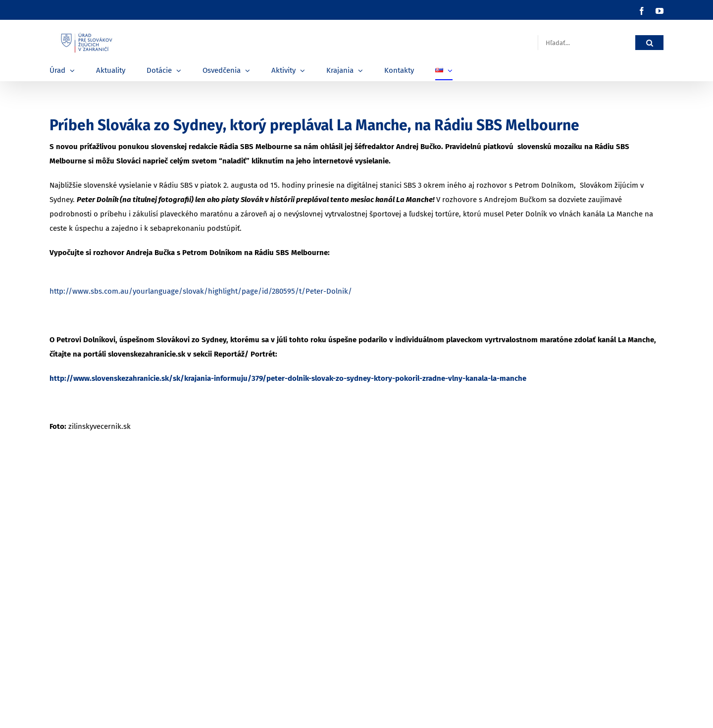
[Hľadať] (649, 43)
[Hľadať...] (586, 43)
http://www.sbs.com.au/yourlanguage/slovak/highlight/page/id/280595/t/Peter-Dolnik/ (201, 291)
